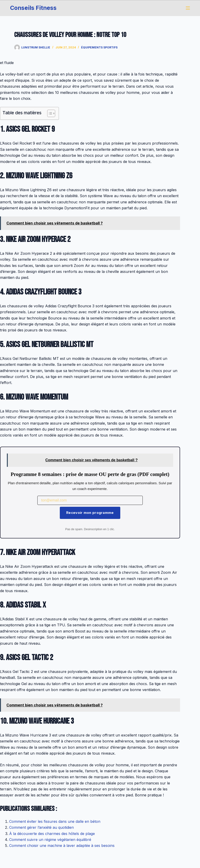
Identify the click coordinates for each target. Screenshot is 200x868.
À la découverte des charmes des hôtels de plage (52, 834)
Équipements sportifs (99, 47)
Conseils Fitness (33, 8)
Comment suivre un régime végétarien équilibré (50, 840)
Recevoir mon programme (90, 513)
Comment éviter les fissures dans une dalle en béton (55, 821)
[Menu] (188, 8)
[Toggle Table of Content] (49, 113)
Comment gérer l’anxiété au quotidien (41, 827)
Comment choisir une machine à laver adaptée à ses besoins (62, 846)
